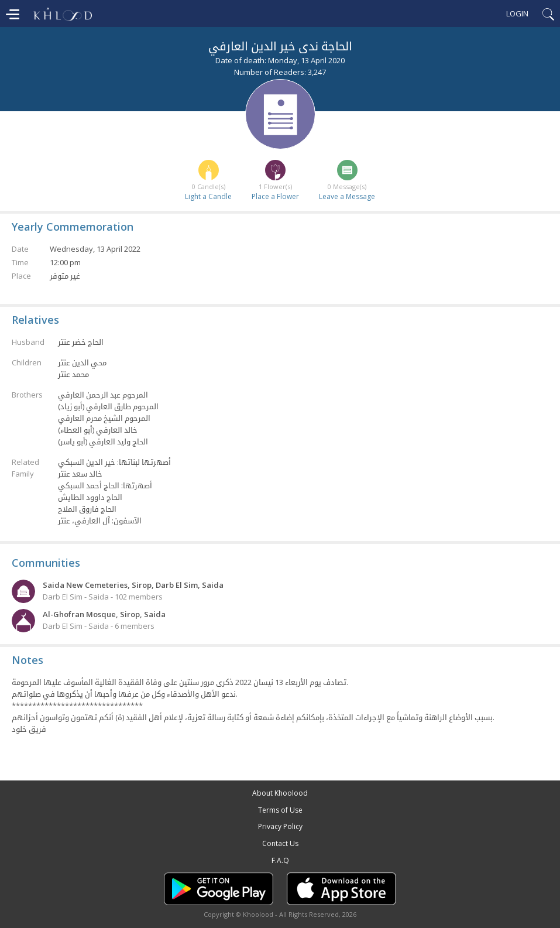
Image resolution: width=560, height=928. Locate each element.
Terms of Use (280, 810)
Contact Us (280, 843)
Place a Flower (275, 196)
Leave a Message (347, 196)
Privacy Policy (280, 826)
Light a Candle (208, 196)
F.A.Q (280, 860)
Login (517, 13)
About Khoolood (280, 793)
